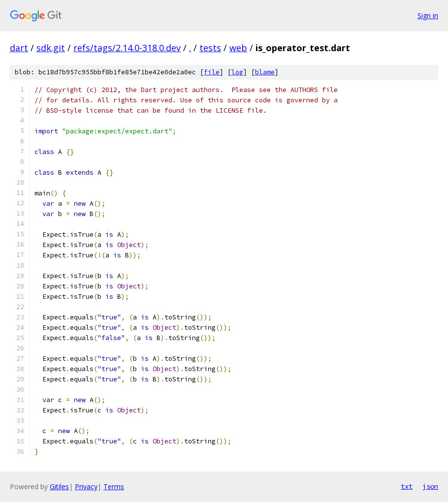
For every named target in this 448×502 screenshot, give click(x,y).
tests (210, 48)
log (237, 72)
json (430, 486)
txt (407, 486)
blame (265, 72)
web (238, 48)
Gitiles (59, 486)
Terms (114, 486)
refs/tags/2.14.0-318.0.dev (127, 48)
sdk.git (51, 48)
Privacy (86, 486)
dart (19, 48)
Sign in (428, 16)
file (212, 72)
